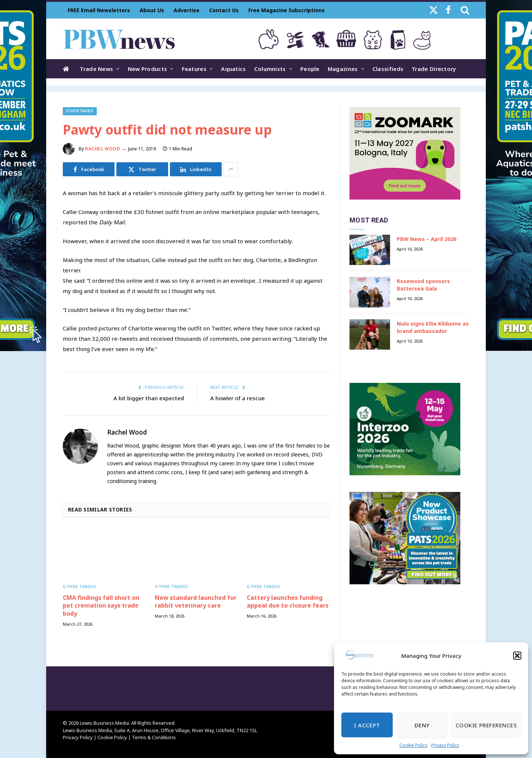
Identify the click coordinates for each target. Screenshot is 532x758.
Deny (422, 725)
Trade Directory (434, 69)
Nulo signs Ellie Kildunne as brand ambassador (433, 327)
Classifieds (388, 69)
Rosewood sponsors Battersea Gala (423, 285)
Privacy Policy (445, 745)
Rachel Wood (103, 149)
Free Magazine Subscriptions (287, 10)
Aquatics (233, 69)
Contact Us (224, 10)
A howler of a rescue (238, 398)
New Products (148, 69)
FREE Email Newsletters (99, 10)
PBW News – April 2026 (427, 239)
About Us (152, 10)
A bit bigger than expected (149, 398)
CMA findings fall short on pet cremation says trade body (101, 606)
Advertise (187, 10)
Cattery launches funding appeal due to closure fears (288, 602)
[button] (517, 656)
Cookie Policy (413, 745)
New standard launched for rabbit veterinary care (196, 602)
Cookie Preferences (486, 725)
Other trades (80, 111)
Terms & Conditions (154, 737)
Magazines (343, 69)
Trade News (96, 69)
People (310, 69)
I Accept (367, 725)
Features (194, 69)
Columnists (270, 69)
